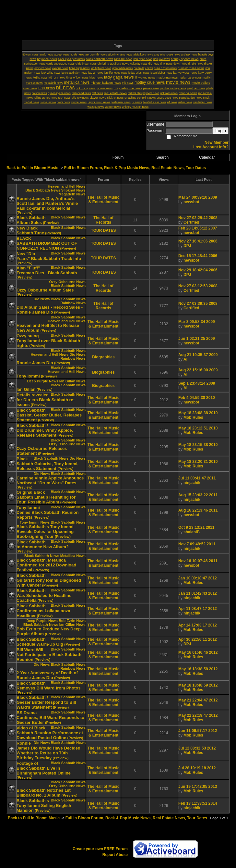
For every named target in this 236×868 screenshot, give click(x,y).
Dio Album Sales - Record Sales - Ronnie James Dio (50, 310)
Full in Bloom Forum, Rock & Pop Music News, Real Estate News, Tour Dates (135, 168)
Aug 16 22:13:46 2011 (198, 510)
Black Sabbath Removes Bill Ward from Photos (48, 686)
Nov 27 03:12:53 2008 (198, 286)
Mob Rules (193, 417)
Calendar (207, 157)
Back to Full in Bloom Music (32, 168)
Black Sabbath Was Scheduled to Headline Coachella (44, 595)
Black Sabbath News (43, 190)
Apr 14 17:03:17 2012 (198, 625)
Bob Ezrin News (72, 621)
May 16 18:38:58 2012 (198, 669)
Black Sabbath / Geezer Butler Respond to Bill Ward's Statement (46, 702)
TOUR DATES (104, 230)
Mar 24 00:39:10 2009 (198, 197)
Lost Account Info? (211, 147)
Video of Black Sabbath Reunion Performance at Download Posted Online (50, 733)
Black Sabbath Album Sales (31, 220)
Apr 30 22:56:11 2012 (198, 639)
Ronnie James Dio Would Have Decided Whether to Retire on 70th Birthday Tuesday (48, 750)
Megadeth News (72, 194)
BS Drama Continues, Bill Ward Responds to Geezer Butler (50, 718)
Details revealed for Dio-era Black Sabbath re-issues (46, 400)
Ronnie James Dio (35, 363)
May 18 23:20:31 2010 (198, 462)
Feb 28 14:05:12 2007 (198, 228)
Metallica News (73, 556)
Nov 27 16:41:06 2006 (198, 241)
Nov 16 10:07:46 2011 (198, 561)
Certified (191, 222)
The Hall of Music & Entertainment (104, 200)
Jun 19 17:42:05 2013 (198, 787)
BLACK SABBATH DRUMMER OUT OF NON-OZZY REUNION (47, 243)
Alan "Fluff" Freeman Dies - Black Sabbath (47, 270)
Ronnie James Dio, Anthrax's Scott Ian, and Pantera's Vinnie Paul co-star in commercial (47, 203)
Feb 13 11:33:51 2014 (198, 803)
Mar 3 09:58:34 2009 (197, 322)
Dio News (42, 299)
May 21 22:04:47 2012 (198, 700)
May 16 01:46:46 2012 (198, 652)
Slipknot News (73, 190)
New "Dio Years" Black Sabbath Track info (49, 256)
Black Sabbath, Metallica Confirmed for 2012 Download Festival (46, 565)
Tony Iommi (28, 376)
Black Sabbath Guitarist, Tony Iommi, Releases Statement (47, 464)
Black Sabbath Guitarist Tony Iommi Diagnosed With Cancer (49, 580)
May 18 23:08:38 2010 (198, 413)
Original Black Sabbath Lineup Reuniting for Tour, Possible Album (46, 497)
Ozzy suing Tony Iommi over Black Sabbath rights (48, 341)
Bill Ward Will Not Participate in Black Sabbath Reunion (49, 655)
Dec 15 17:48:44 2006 (198, 256)
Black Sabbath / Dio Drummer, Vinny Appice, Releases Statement (45, 430)
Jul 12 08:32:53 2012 (197, 748)
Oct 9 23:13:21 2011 (196, 527)
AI (185, 359)
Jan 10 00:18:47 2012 (198, 578)
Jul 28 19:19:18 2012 (197, 768)
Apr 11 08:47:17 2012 (198, 609)
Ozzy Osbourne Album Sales (45, 290)
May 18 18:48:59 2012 (198, 685)
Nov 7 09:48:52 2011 (197, 544)
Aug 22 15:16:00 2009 (198, 370)
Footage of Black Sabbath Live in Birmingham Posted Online (44, 768)
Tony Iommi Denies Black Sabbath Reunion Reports (47, 512)
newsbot (191, 202)
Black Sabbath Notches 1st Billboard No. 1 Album (44, 793)
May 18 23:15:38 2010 (198, 445)
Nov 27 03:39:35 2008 (198, 304)
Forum (118, 157)
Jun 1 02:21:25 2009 (197, 339)
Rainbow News (73, 303)
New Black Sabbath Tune (30, 230)
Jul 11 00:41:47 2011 (197, 478)
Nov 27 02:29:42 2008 (198, 218)
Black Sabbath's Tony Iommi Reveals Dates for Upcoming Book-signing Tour (45, 532)
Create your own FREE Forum (100, 849)
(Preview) (24, 213)
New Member (217, 143)
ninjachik (192, 483)
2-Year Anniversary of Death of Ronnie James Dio (47, 675)
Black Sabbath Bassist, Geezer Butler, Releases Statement (49, 415)
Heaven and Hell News (67, 186)
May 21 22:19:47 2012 (198, 715)
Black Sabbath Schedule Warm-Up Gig (40, 642)
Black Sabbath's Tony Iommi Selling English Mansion (44, 806)
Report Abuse (115, 855)
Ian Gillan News (72, 381)
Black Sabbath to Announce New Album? (43, 544)
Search (162, 157)
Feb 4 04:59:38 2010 (197, 398)
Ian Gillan (26, 389)
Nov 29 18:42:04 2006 (198, 270)
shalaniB (192, 532)
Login (221, 131)
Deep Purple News (43, 381)
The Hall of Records (103, 220)
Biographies (103, 357)
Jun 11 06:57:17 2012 (198, 731)
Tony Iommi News (35, 522)
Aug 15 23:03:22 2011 (198, 495)
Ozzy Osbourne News (67, 282)
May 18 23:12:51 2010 (198, 428)
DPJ (187, 246)
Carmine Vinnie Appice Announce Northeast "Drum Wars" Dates (50, 480)
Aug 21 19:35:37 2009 (198, 355)
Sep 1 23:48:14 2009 (197, 383)
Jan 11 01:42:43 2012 (198, 593)
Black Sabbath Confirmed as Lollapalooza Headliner (43, 611)
